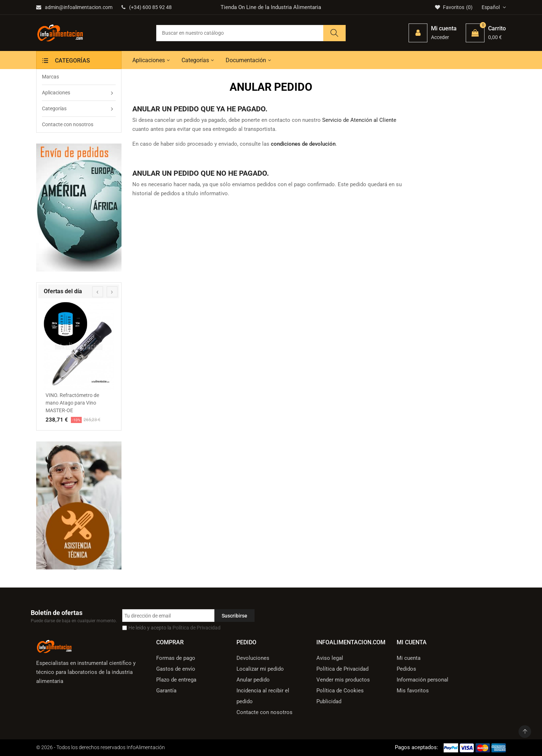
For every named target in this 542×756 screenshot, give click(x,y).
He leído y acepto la (174, 628)
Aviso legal (330, 658)
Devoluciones (253, 658)
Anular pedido (253, 680)
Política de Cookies (340, 691)
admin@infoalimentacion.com (74, 7)
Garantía (166, 691)
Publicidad (329, 701)
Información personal (422, 680)
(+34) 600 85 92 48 (147, 7)
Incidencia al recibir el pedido (263, 696)
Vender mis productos (343, 680)
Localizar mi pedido (260, 669)
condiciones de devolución (303, 144)
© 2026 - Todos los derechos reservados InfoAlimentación (101, 747)
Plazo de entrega (176, 680)
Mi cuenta (409, 658)
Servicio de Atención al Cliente (359, 120)
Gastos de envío (176, 669)
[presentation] (98, 292)
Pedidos (406, 669)
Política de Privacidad (197, 628)
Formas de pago (176, 658)
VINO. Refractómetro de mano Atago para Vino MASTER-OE (72, 403)
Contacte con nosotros (264, 712)
